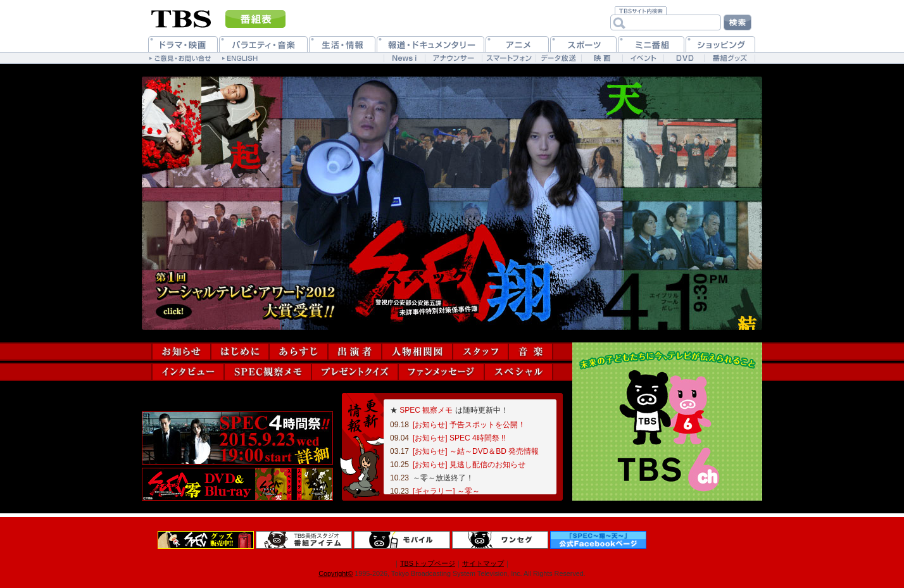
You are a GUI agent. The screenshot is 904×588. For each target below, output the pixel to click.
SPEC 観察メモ (426, 410)
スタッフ (480, 352)
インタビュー (188, 372)
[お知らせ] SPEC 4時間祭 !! (459, 438)
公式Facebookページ (598, 540)
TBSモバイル (402, 540)
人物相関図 (417, 352)
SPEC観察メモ (268, 372)
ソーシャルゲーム (189, 438)
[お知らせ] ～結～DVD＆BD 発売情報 (476, 451)
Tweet (160, 402)
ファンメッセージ (441, 372)
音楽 (530, 352)
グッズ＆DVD (206, 540)
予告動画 (286, 438)
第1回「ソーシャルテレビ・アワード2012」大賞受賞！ (246, 295)
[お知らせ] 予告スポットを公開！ (469, 425)
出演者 (355, 352)
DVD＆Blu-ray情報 (237, 484)
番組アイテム (304, 540)
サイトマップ (483, 563)
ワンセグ (500, 540)
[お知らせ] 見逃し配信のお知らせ (469, 465)
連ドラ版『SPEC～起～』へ (210, 126)
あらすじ (298, 352)
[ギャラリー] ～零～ (446, 491)
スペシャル (518, 372)
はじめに (240, 352)
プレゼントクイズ (355, 372)
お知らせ (181, 352)
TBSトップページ (428, 563)
